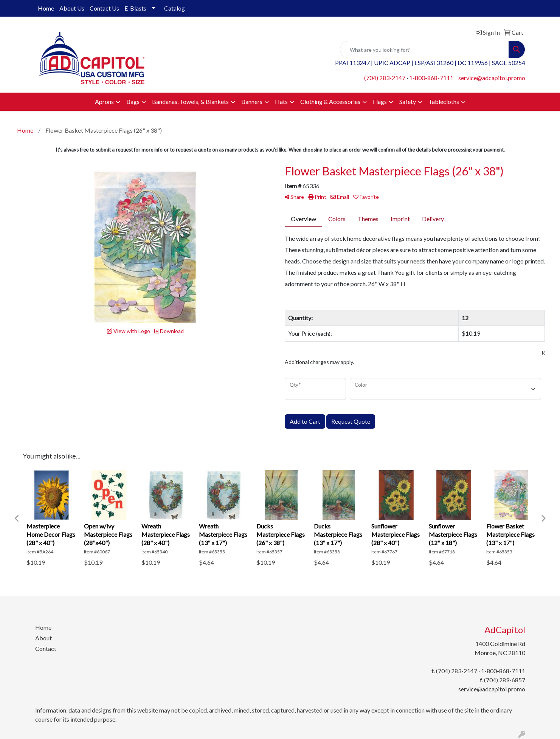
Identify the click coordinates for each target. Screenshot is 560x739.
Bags (133, 101)
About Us (72, 8)
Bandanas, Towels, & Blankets (190, 101)
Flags (380, 101)
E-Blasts (135, 8)
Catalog (175, 8)
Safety (408, 101)
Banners (252, 101)
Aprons (104, 101)
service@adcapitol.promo (492, 78)
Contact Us (104, 8)
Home (46, 8)
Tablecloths (444, 101)
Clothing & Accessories (330, 101)
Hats (281, 101)
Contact (46, 648)
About (43, 638)
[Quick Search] (424, 50)
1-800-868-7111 (431, 78)
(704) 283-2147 (385, 78)
